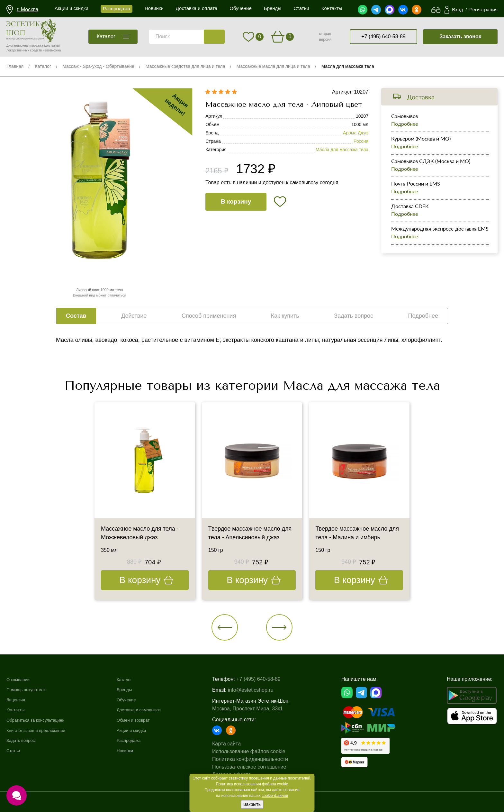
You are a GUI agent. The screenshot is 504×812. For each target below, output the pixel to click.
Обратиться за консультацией (42, 720)
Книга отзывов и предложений (42, 730)
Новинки (134, 750)
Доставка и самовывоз (151, 710)
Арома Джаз (356, 133)
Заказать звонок (460, 36)
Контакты (18, 710)
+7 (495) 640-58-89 (383, 36)
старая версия (325, 37)
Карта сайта (238, 744)
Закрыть (252, 804)
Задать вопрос (24, 740)
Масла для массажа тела (348, 66)
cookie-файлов (275, 796)
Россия (361, 141)
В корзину (236, 201)
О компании (21, 679)
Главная (15, 66)
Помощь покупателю (31, 690)
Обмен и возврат (144, 720)
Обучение (136, 700)
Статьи (15, 750)
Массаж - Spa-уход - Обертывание (98, 66)
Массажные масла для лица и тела (273, 66)
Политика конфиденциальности (262, 759)
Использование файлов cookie (260, 751)
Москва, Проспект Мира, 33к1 (259, 709)
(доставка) (52, 46)
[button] (225, 627)
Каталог (43, 66)
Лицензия (18, 700)
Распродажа (139, 740)
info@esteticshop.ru (262, 690)
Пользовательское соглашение (261, 767)
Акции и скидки (142, 730)
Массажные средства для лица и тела (185, 66)
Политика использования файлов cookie (252, 784)
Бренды (133, 690)
